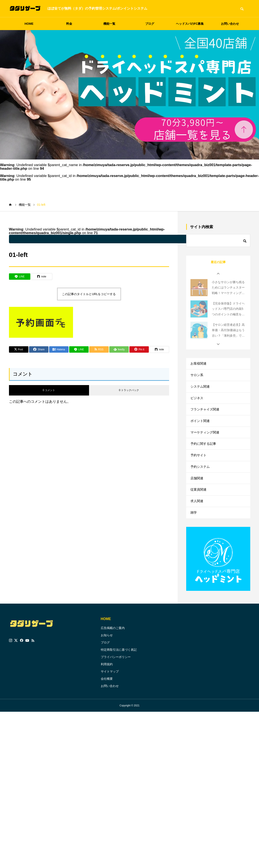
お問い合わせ (230, 24)
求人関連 (197, 520)
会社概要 (107, 700)
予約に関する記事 (204, 455)
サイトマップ (110, 693)
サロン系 (197, 377)
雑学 (194, 533)
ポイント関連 (201, 429)
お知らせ (107, 657)
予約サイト (199, 468)
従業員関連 (199, 507)
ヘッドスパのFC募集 (190, 24)
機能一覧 (109, 24)
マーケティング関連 (206, 442)
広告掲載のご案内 (113, 649)
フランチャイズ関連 (206, 416)
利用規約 (107, 686)
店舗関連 (197, 494)
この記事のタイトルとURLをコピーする (89, 294)
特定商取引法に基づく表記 (119, 671)
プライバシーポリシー (116, 678)
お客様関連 (199, 364)
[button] (218, 274)
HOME (29, 24)
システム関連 (201, 390)
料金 (69, 24)
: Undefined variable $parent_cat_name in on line (120, 239)
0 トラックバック (129, 390)
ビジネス (197, 403)
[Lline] (20, 277)
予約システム (201, 481)
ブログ (150, 24)
